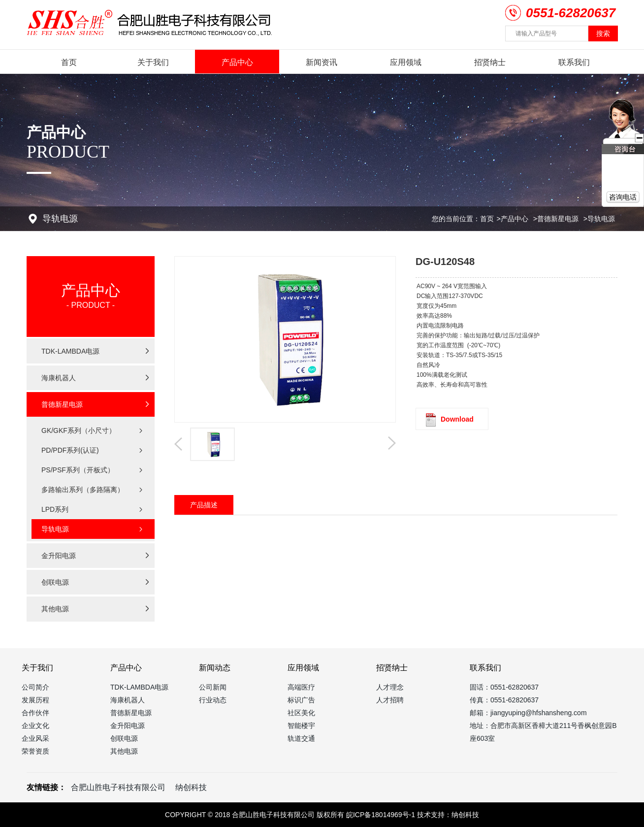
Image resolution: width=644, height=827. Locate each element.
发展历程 (35, 700)
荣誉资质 (35, 751)
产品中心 (237, 62)
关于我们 (153, 62)
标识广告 (301, 700)
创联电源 (124, 738)
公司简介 (35, 687)
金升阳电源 (128, 726)
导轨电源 (601, 219)
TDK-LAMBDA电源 (139, 687)
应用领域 (406, 62)
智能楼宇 (301, 726)
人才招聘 (390, 700)
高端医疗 (301, 687)
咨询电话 (623, 197)
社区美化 (301, 713)
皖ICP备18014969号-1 (381, 815)
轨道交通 (301, 738)
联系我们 (574, 62)
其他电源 (124, 751)
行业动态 (213, 700)
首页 (69, 62)
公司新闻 (213, 687)
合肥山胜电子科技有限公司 (118, 787)
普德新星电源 (558, 219)
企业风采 (35, 738)
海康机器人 (128, 700)
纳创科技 (191, 787)
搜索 (603, 33)
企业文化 (35, 726)
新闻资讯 (322, 62)
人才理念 (390, 687)
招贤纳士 (490, 62)
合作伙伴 (35, 713)
